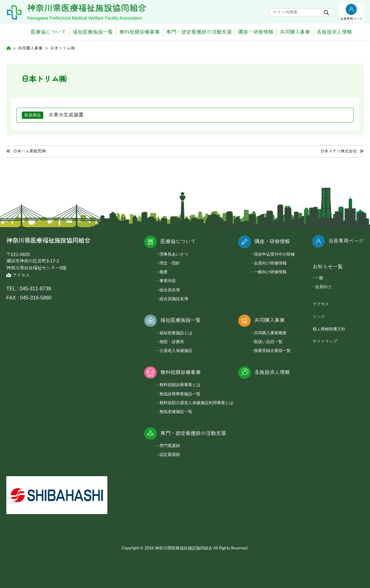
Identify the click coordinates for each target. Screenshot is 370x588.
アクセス (18, 275)
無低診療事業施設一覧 (180, 394)
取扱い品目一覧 (268, 342)
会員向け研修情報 (270, 263)
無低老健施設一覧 (176, 411)
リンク (319, 317)
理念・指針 (170, 263)
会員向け (323, 287)
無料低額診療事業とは (180, 385)
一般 (319, 278)
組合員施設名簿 (174, 299)
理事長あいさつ (174, 254)
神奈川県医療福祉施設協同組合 (87, 8)
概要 (164, 272)
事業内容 (168, 281)
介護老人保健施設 (176, 350)
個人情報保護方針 (329, 329)
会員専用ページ (346, 241)
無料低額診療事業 (140, 32)
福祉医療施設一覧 (93, 32)
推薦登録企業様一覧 (272, 350)
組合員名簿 (170, 290)
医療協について (48, 32)
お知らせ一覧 (328, 267)
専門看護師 (170, 446)
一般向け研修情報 (270, 272)
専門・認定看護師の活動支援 (199, 32)
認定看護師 (170, 454)
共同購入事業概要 (270, 333)
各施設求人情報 (334, 32)
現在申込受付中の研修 (274, 254)
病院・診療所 (172, 342)
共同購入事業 (295, 32)
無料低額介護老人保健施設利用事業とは (196, 403)
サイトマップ (325, 341)
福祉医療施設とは (176, 333)
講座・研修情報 (256, 32)
